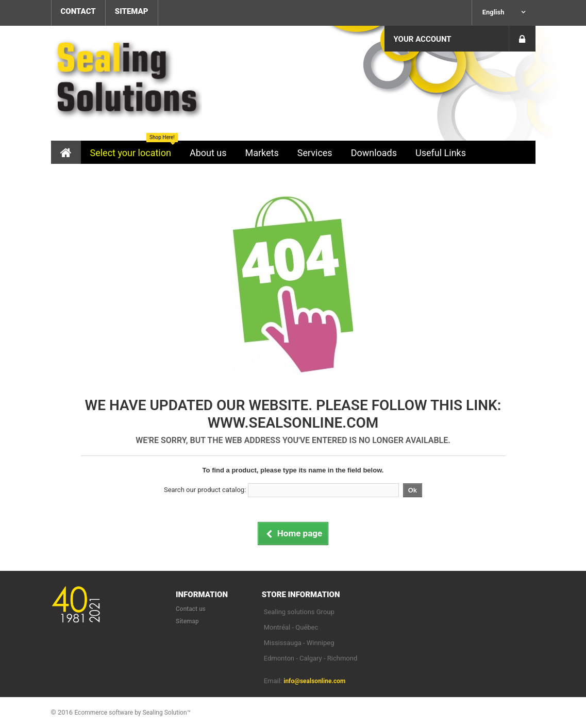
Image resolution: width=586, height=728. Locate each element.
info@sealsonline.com (314, 681)
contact (78, 11)
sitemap (132, 11)
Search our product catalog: (205, 490)
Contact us (191, 609)
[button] (131, 152)
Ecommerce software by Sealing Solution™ (132, 713)
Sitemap (187, 621)
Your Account (423, 39)
